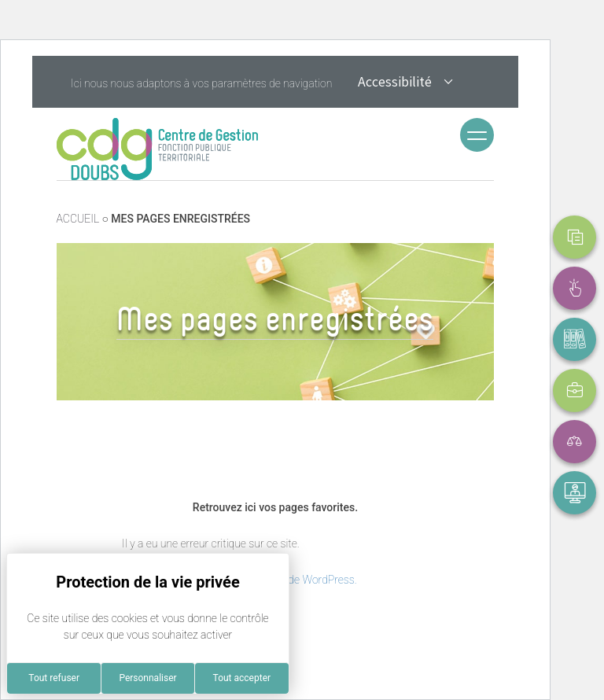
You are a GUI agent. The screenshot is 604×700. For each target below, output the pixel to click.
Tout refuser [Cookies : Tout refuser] (54, 678)
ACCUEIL (78, 219)
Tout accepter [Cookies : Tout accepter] (242, 678)
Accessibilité (406, 83)
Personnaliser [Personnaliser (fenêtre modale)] (147, 678)
